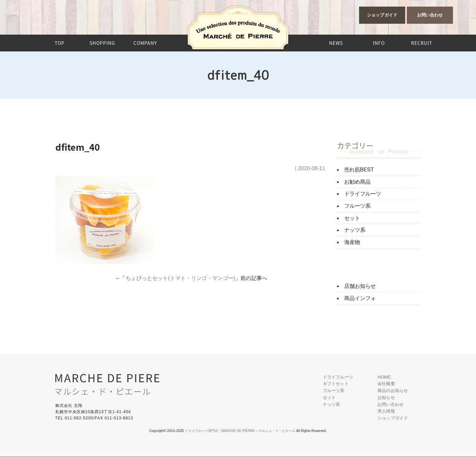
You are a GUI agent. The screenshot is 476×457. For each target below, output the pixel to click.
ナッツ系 (355, 230)
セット (352, 218)
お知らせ (386, 397)
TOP (60, 43)
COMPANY (145, 43)
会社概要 (386, 384)
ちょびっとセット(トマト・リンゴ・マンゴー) (180, 278)
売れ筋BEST (359, 170)
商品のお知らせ (393, 391)
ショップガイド (382, 15)
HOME (384, 377)
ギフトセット (336, 384)
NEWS (336, 43)
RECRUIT (422, 43)
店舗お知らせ (360, 286)
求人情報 (386, 411)
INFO (379, 43)
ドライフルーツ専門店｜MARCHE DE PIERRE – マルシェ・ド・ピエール (240, 431)
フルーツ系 (358, 206)
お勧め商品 (358, 182)
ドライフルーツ (363, 194)
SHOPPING (102, 43)
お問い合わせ (430, 15)
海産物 (352, 242)
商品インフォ (360, 298)
